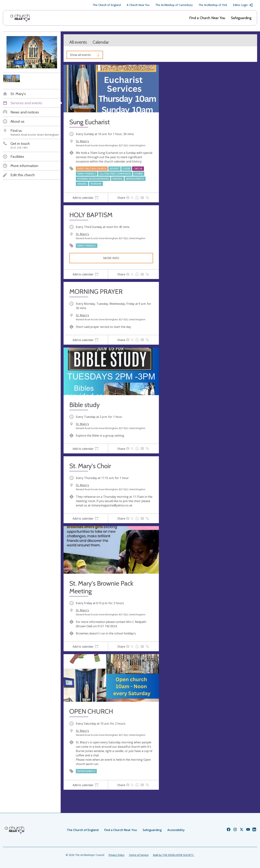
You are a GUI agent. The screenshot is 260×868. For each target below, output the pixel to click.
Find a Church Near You (207, 18)
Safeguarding (241, 18)
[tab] (86, 198)
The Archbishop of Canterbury (174, 5)
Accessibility (176, 830)
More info (111, 258)
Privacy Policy (116, 855)
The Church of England (107, 5)
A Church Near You (138, 5)
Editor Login (243, 5)
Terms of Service (139, 855)
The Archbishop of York (213, 5)
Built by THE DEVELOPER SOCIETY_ (174, 855)
